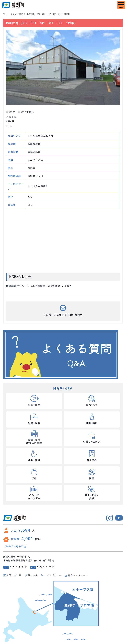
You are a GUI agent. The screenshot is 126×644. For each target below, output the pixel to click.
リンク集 (33, 576)
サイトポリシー (53, 576)
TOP (5, 14)
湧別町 (13, 5)
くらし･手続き (17, 14)
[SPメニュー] (121, 5)
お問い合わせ (14, 576)
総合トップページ (78, 576)
